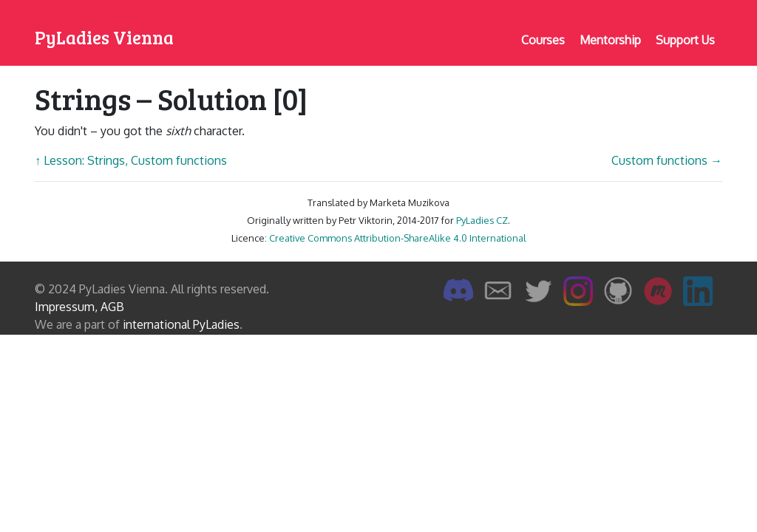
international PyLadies (181, 324)
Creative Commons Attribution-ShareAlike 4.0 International (398, 238)
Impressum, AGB (79, 307)
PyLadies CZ (482, 220)
